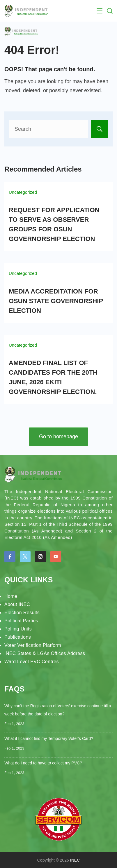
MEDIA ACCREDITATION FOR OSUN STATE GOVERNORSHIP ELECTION (56, 301)
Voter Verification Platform (33, 645)
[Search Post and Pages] (110, 11)
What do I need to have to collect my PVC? (43, 763)
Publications (18, 637)
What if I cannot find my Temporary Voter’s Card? (49, 738)
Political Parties (21, 621)
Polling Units (18, 629)
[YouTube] (56, 557)
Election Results (22, 613)
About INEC (17, 604)
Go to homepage (58, 436)
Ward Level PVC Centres (32, 662)
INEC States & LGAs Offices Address (45, 653)
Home (11, 596)
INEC (75, 860)
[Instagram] (40, 557)
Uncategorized (23, 192)
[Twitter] (25, 557)
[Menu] (100, 11)
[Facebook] (10, 557)
